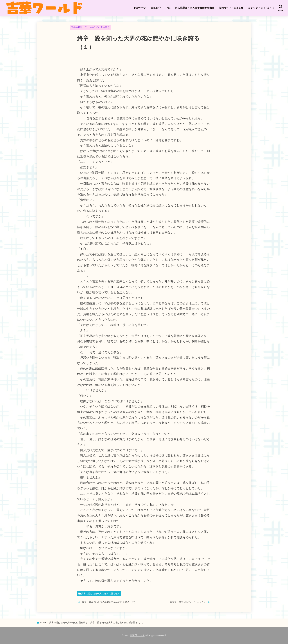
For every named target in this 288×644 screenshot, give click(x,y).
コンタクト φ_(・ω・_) (261, 8)
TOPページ (140, 8)
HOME (43, 623)
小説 (168, 8)
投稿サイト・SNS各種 (231, 8)
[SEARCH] (281, 8)
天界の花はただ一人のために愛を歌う (90, 27)
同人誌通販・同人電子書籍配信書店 (195, 8)
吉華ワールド (137, 635)
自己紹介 (156, 8)
